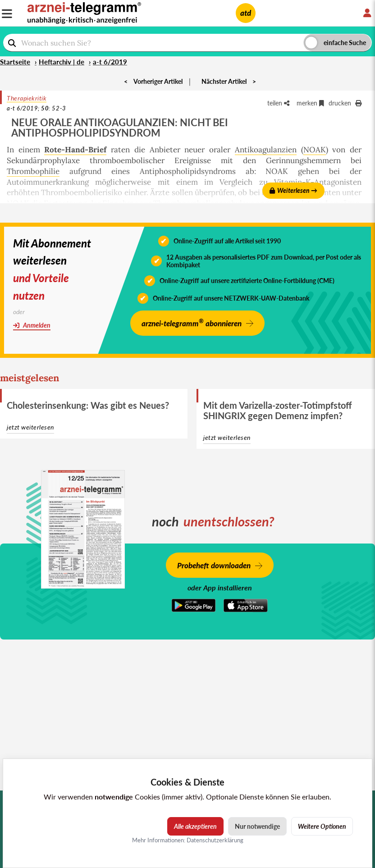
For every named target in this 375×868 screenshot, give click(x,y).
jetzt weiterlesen (30, 427)
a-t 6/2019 (110, 62)
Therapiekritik (27, 98)
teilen (278, 103)
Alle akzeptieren (195, 826)
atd (246, 13)
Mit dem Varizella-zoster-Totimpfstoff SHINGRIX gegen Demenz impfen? (278, 410)
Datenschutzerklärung (215, 840)
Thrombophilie (33, 171)
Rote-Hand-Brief (75, 150)
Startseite (15, 62)
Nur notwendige (257, 826)
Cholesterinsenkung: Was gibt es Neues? (88, 405)
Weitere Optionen (322, 826)
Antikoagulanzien (266, 150)
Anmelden (32, 325)
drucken (345, 103)
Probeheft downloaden (214, 565)
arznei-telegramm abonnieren (192, 322)
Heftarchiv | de (62, 62)
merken (310, 103)
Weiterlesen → (293, 190)
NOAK (315, 150)
